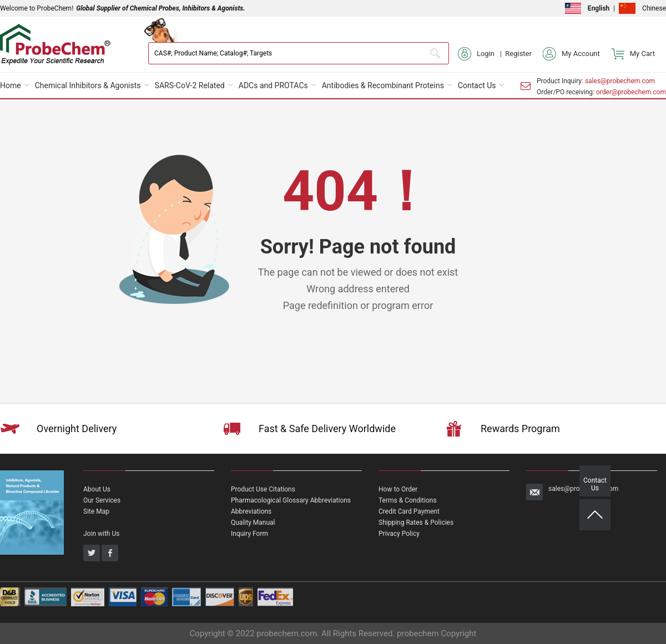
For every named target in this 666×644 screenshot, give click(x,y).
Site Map (96, 511)
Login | (481, 54)
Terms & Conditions (408, 500)
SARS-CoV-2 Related (190, 85)
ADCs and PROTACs (273, 85)
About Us (97, 489)
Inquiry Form (249, 534)
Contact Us (477, 85)
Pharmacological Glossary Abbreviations (291, 500)
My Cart (633, 54)
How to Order (398, 489)
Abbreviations (251, 511)
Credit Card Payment (409, 511)
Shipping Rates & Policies (416, 523)
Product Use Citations (263, 489)
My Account (571, 54)
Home (11, 85)
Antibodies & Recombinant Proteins (383, 85)
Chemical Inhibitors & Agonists (88, 85)
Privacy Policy (399, 534)
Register (518, 54)
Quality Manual (253, 523)
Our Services (102, 500)
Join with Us (101, 534)
